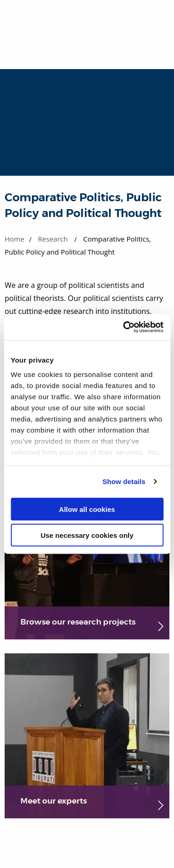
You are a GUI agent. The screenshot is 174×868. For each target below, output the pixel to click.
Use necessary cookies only (87, 535)
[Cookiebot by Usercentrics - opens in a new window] (124, 327)
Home (14, 239)
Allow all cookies (87, 509)
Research (53, 239)
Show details (124, 482)
